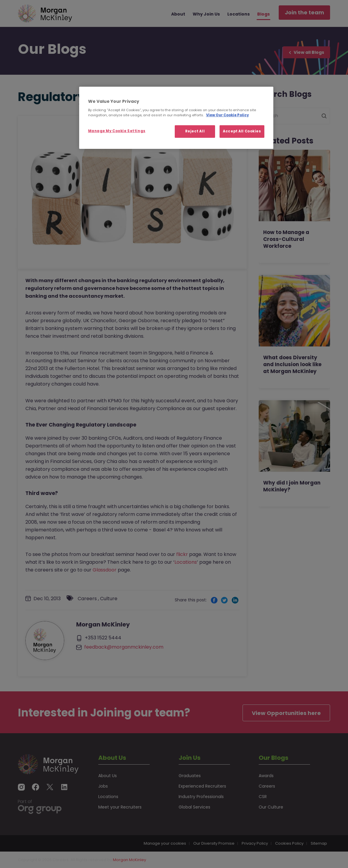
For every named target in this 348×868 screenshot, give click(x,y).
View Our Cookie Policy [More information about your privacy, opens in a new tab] (227, 115)
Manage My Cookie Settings (117, 131)
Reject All (195, 131)
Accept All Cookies (242, 131)
